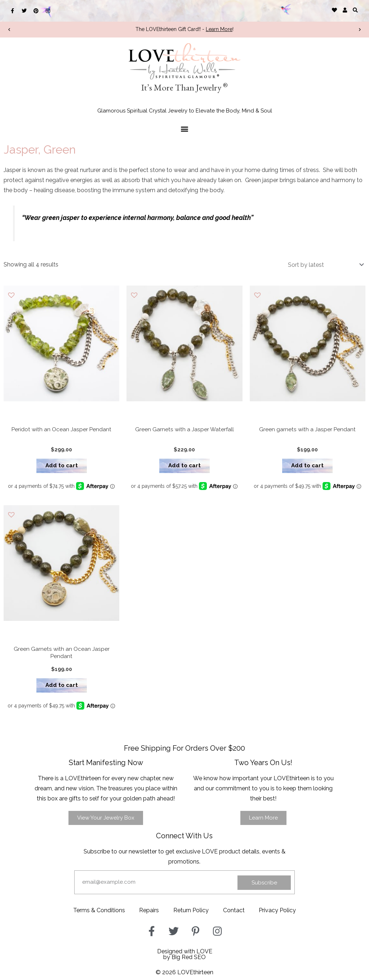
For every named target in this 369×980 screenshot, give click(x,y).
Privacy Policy (278, 913)
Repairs (149, 913)
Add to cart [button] (61, 466)
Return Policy (191, 913)
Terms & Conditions (99, 913)
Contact (234, 913)
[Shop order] (324, 265)
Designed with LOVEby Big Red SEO (185, 957)
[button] (355, 10)
